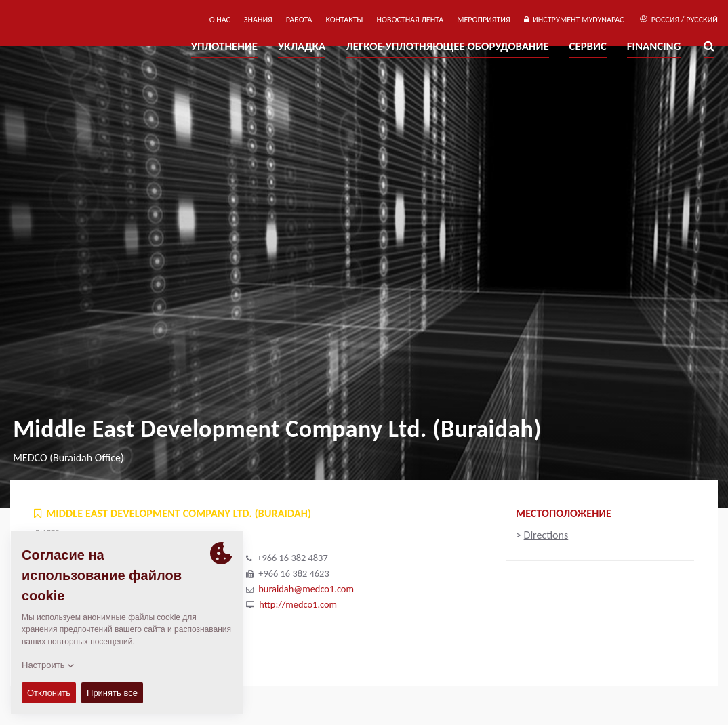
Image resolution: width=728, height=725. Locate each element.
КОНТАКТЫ (344, 20)
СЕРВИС (588, 46)
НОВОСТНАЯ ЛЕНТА (410, 20)
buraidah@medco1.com (306, 589)
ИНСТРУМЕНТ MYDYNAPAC (574, 20)
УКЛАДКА (302, 46)
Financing (654, 46)
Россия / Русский (679, 20)
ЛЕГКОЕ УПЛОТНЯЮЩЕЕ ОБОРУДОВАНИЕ (447, 46)
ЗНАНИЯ (258, 20)
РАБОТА (299, 20)
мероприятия (484, 20)
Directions (546, 535)
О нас (220, 20)
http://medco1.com (298, 604)
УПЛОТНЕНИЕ (224, 46)
